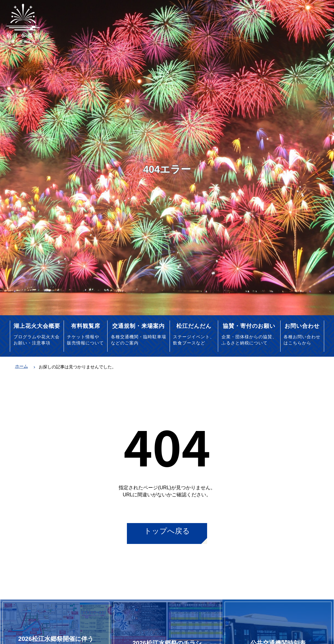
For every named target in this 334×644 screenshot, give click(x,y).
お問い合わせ (302, 326)
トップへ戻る (167, 531)
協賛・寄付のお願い (249, 326)
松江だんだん (194, 326)
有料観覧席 (86, 326)
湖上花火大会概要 (37, 326)
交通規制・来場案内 (138, 326)
